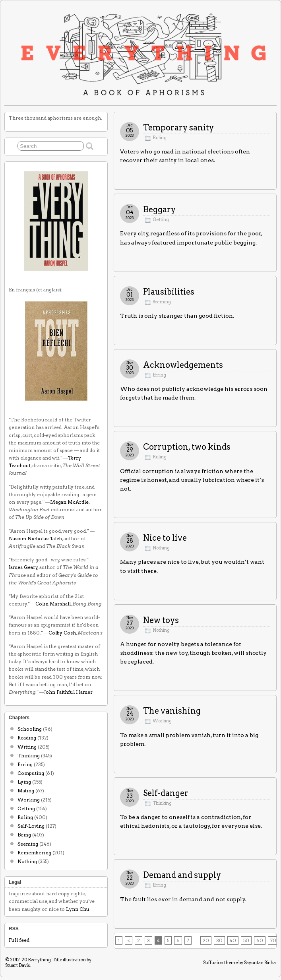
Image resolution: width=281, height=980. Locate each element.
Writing (27, 747)
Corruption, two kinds (187, 447)
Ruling (160, 138)
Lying (24, 782)
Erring (159, 375)
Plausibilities (169, 292)
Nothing (161, 548)
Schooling (30, 729)
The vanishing (172, 711)
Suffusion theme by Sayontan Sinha (239, 963)
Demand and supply (182, 875)
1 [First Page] (119, 940)
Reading (27, 738)
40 (233, 940)
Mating (26, 791)
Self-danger (166, 793)
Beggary (159, 210)
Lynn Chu (78, 909)
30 (219, 940)
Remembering (34, 853)
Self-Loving (31, 826)
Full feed (19, 940)
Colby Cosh (62, 633)
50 (246, 940)
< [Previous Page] (129, 940)
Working (162, 721)
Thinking (162, 803)
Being (24, 835)
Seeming (162, 302)
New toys (161, 620)
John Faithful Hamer (68, 692)
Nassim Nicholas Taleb (35, 539)
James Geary (23, 567)
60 (260, 940)
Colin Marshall (53, 604)
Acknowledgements (183, 365)
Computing (31, 773)
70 (273, 940)
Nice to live (165, 538)
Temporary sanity (178, 128)
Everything (39, 960)
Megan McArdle (69, 502)
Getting (161, 220)
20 (206, 940)
